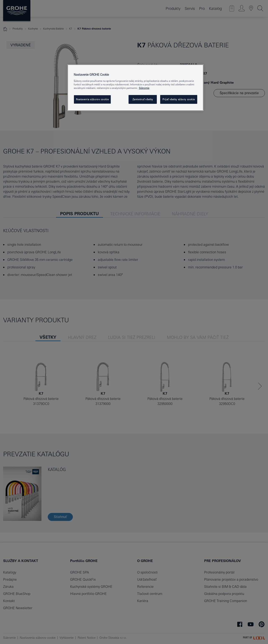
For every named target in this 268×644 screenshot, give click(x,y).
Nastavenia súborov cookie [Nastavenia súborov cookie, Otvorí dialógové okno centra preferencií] (92, 99)
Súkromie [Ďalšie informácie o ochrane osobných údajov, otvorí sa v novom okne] (144, 88)
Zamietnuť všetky (143, 99)
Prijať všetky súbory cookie (179, 99)
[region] (135, 88)
